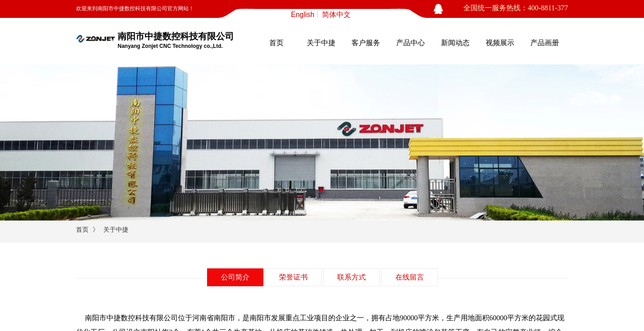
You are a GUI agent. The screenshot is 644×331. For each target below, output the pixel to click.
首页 (276, 43)
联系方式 (352, 277)
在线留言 (410, 277)
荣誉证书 (293, 277)
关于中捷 (321, 43)
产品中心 (411, 43)
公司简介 (235, 277)
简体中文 (336, 15)
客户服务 (366, 43)
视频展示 (500, 43)
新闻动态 (455, 43)
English (303, 15)
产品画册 (545, 43)
